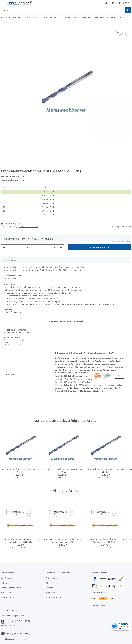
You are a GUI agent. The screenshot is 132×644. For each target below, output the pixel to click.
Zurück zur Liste (9, 18)
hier (101, 381)
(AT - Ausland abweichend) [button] (28, 227)
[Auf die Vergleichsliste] (118, 33)
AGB (48, 573)
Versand (35, 635)
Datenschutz (51, 568)
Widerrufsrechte (53, 587)
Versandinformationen (11, 578)
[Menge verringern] (4, 238)
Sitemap (50, 578)
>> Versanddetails (98, 595)
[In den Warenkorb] (3, 26)
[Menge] (27, 238)
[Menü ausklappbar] (2, 2)
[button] (106, 3)
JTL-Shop (119, 642)
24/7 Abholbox (8, 587)
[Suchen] (128, 10)
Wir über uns (7, 568)
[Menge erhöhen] (61, 238)
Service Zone (7, 583)
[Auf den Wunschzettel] (125, 33)
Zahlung (5, 573)
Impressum (51, 583)
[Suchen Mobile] (63, 10)
